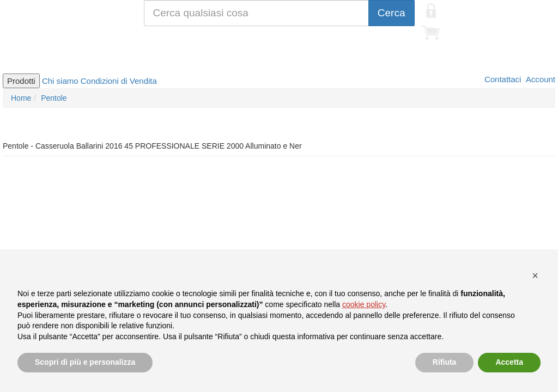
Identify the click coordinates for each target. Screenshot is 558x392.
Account (539, 79)
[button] (535, 275)
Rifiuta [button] (445, 362)
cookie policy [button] (364, 304)
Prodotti (21, 81)
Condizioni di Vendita (119, 81)
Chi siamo (60, 81)
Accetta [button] (509, 362)
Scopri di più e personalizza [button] (85, 362)
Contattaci (502, 79)
